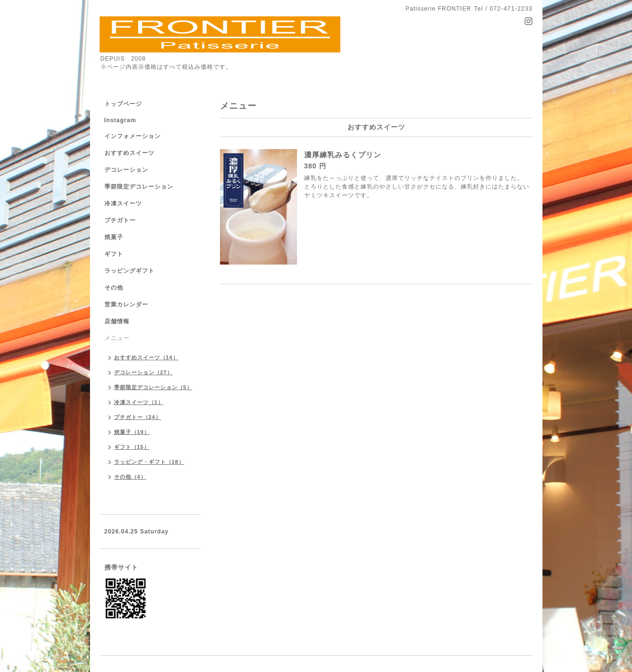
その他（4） (130, 477)
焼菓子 (114, 237)
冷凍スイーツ (123, 203)
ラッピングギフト (129, 271)
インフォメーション (133, 136)
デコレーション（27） (143, 372)
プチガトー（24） (138, 417)
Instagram (120, 120)
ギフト (114, 254)
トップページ (123, 104)
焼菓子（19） (132, 432)
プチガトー (120, 220)
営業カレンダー (126, 304)
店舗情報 (117, 321)
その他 (114, 288)
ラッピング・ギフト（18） (149, 462)
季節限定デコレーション (139, 187)
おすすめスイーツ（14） (146, 357)
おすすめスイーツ (129, 153)
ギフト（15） (132, 447)
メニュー (117, 338)
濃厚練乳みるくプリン (343, 155)
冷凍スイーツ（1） (139, 402)
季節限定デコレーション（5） (153, 387)
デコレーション (126, 170)
